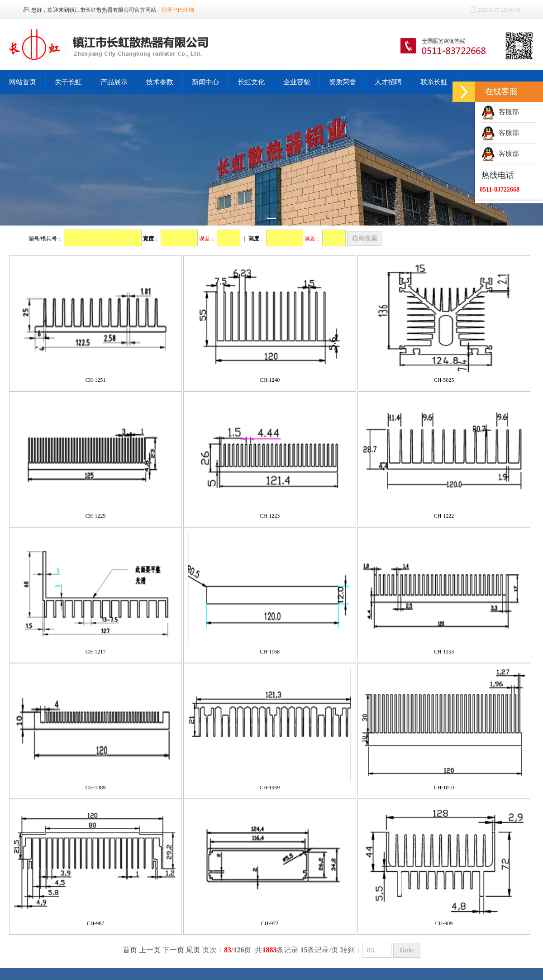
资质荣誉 (343, 82)
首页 (130, 950)
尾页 (193, 950)
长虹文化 (251, 82)
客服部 (500, 112)
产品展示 (114, 82)
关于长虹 (68, 82)
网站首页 (23, 82)
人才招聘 (388, 82)
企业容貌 (297, 82)
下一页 (173, 950)
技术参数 (160, 82)
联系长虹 (434, 82)
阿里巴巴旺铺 (178, 10)
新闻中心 (205, 82)
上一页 (150, 950)
